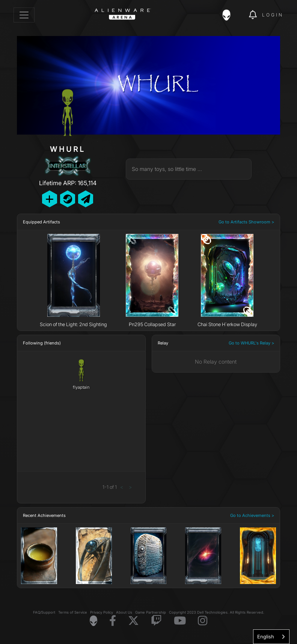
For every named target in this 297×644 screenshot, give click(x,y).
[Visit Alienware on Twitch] (156, 621)
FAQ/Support (44, 612)
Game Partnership (151, 612)
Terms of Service (73, 612)
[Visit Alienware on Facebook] (113, 621)
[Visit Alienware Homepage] (93, 621)
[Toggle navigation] (24, 15)
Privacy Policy (102, 612)
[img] (230, 15)
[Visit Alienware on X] (133, 621)
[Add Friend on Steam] (68, 199)
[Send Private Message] (86, 199)
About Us (124, 612)
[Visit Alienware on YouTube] (180, 621)
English (266, 637)
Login (273, 15)
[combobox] (271, 637)
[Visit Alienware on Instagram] (203, 621)
